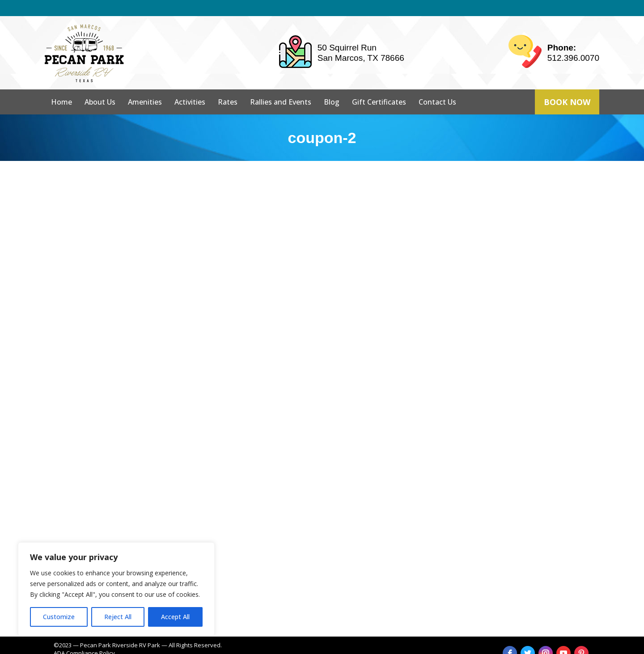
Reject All (118, 617)
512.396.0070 (573, 42)
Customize (59, 617)
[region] (116, 589)
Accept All (175, 617)
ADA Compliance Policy (84, 637)
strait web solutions (197, 645)
